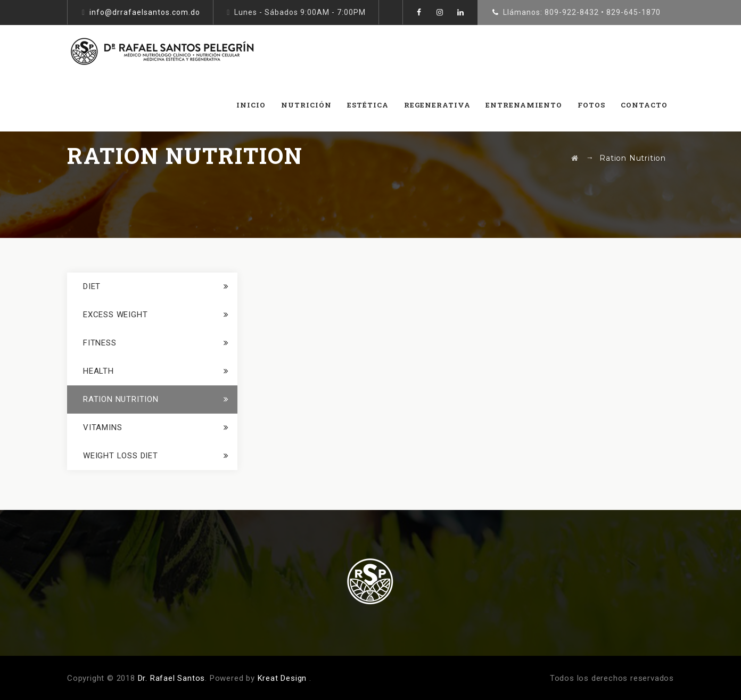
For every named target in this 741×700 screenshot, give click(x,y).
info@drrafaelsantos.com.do (145, 12)
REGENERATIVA (437, 105)
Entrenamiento (524, 105)
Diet (92, 286)
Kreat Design (282, 678)
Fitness (100, 343)
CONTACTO (644, 105)
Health (98, 371)
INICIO (251, 105)
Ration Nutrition (121, 399)
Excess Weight (115, 315)
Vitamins (102, 427)
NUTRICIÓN (306, 105)
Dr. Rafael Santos (172, 678)
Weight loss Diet (121, 456)
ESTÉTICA (368, 105)
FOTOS (591, 105)
